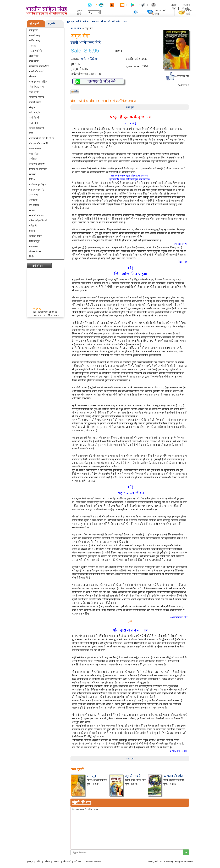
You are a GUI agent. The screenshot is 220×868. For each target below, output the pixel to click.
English (186, 8)
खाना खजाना (35, 149)
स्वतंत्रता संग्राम (36, 236)
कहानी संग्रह (35, 35)
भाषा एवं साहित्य (37, 97)
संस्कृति (32, 107)
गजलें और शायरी (37, 71)
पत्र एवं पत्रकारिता (37, 190)
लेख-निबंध (34, 56)
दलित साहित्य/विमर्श (38, 221)
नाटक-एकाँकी (35, 51)
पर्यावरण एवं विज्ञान (38, 185)
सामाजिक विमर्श (36, 215)
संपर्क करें (105, 21)
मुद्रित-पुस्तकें (34, 24)
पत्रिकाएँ (33, 226)
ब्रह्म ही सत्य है (133, 776)
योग (31, 133)
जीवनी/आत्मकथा (37, 87)
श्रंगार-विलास (35, 251)
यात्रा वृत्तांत (34, 92)
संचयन (32, 210)
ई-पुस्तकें (51, 24)
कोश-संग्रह (34, 154)
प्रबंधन (32, 231)
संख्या (118, 51)
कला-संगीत (34, 123)
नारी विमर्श (34, 118)
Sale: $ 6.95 (85, 51)
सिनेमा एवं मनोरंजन (38, 169)
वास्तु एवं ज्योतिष (37, 164)
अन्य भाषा (34, 195)
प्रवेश (125, 21)
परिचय (86, 21)
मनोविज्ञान (34, 246)
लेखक (174, 5)
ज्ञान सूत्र (91, 776)
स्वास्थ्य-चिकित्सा (37, 128)
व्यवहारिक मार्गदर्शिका (39, 66)
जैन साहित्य (34, 205)
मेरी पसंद (116, 21)
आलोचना (33, 200)
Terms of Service (93, 861)
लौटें (76, 91)
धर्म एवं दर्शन (35, 113)
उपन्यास (33, 46)
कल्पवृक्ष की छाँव (173, 776)
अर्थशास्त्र (33, 159)
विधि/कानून (34, 241)
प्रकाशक (186, 5)
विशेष (32, 257)
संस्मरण (32, 76)
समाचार (95, 21)
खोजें (78, 21)
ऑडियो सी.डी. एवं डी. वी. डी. (42, 138)
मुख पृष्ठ (70, 21)
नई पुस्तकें (34, 30)
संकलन (32, 174)
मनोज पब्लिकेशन (90, 59)
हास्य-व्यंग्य (34, 61)
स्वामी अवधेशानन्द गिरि (86, 42)
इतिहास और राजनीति (39, 143)
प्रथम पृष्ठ (130, 107)
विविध (32, 179)
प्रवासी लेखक (35, 102)
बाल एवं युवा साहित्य (38, 82)
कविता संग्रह (35, 40)
